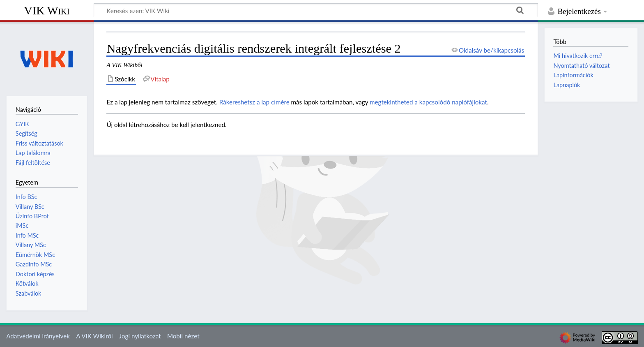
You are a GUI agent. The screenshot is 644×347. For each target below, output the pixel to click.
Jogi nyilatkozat (140, 336)
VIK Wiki (47, 10)
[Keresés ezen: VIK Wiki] (316, 10)
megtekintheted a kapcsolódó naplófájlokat (428, 102)
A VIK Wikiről (94, 336)
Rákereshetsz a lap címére (254, 102)
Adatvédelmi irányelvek (38, 336)
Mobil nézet (183, 336)
